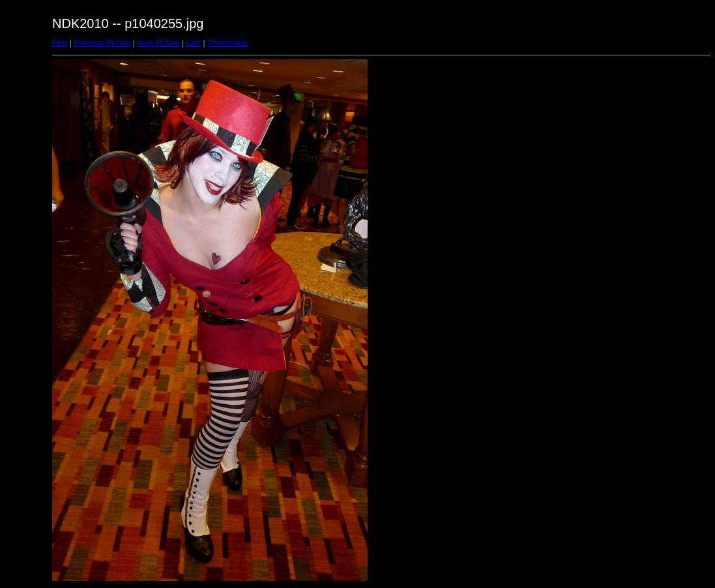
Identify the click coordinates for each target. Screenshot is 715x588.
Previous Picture (102, 43)
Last (193, 43)
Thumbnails (227, 43)
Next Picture (158, 43)
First (60, 43)
